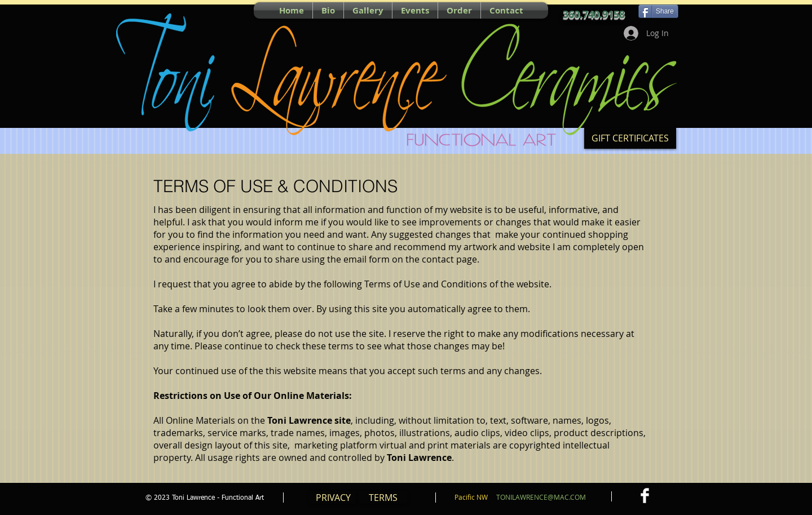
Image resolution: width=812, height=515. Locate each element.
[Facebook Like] (194, 10)
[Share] (658, 11)
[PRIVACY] (333, 498)
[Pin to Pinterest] (152, 10)
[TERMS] (383, 498)
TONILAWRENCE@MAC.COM (541, 497)
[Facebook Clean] (645, 496)
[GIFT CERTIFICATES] (630, 138)
